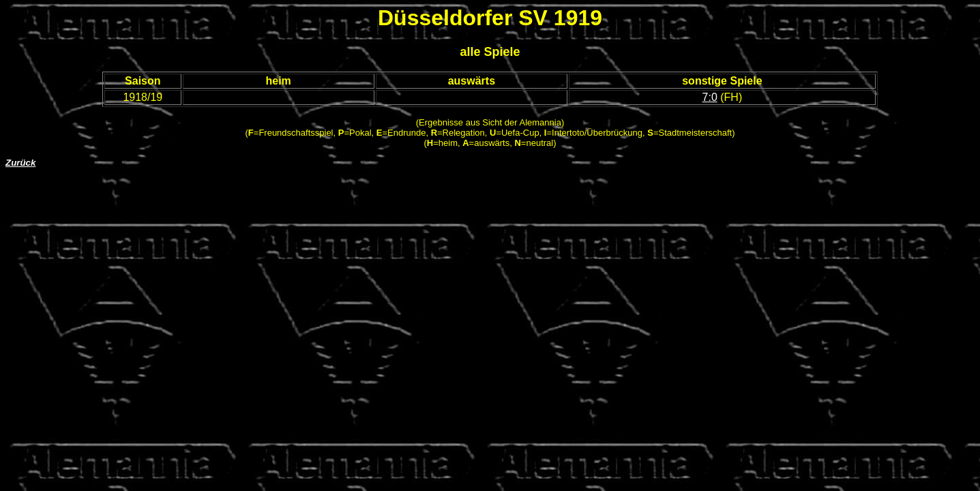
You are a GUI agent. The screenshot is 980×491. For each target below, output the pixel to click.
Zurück (20, 163)
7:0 (710, 97)
